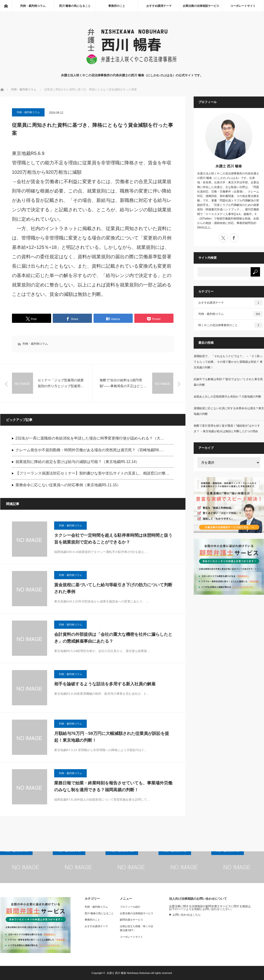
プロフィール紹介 (130, 907)
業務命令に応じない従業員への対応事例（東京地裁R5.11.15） (68, 485)
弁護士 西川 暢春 (229, 166)
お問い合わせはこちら (187, 915)
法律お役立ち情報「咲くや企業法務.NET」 (137, 928)
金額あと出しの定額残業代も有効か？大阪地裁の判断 (227, 397)
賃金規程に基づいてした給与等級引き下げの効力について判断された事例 (113, 588)
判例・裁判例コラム (33, 6)
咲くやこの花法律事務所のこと (230, 325)
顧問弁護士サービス (131, 920)
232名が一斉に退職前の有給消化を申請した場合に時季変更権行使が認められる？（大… (90, 438)
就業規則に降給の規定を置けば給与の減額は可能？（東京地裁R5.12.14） (77, 462)
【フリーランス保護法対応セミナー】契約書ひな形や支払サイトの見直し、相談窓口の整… (92, 473)
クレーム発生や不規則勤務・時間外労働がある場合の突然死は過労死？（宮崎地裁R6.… (90, 450)
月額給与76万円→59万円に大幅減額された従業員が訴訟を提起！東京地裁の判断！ (112, 737)
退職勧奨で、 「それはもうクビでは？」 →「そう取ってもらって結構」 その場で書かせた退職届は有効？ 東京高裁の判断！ (228, 362)
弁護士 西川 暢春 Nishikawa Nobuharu (129, 973)
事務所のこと (117, 6)
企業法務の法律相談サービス (201, 6)
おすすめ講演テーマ (159, 6)
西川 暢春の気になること (75, 6)
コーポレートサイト (243, 6)
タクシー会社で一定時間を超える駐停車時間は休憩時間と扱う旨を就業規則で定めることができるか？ (113, 539)
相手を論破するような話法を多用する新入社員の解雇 (105, 684)
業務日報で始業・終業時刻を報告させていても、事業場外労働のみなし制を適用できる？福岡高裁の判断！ (113, 786)
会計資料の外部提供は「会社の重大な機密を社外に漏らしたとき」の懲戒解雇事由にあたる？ (113, 638)
